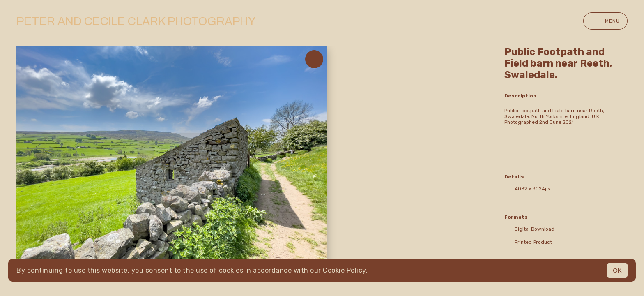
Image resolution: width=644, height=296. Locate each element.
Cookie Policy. (345, 270)
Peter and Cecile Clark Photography (136, 21)
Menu (605, 21)
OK (617, 270)
